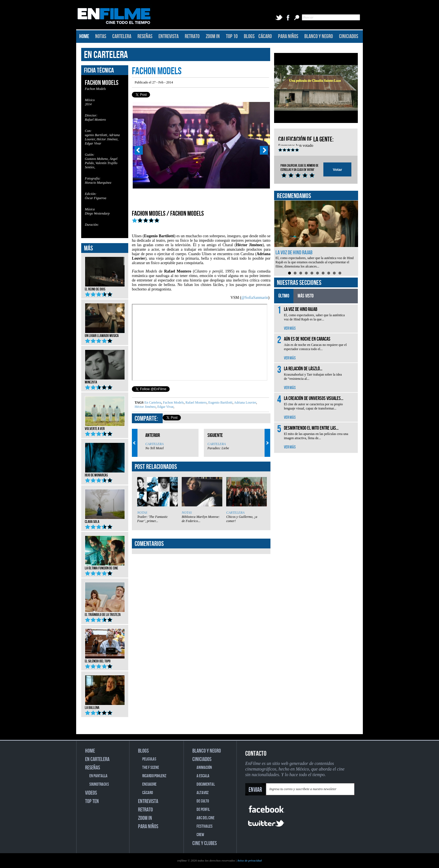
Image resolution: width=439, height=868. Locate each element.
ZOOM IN (213, 36)
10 (340, 273)
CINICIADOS (349, 36)
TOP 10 (232, 36)
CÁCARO (265, 36)
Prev (139, 150)
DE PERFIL (203, 810)
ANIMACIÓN (204, 768)
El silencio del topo (105, 659)
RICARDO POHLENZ (154, 776)
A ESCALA (203, 776)
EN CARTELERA (106, 55)
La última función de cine (105, 566)
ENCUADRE (149, 784)
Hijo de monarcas (105, 473)
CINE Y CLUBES (205, 843)
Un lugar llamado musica (105, 334)
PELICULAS (149, 759)
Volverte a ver (105, 427)
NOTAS (101, 36)
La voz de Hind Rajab (294, 253)
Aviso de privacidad (249, 860)
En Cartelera (153, 402)
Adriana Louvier (245, 402)
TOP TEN (92, 801)
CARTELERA (122, 36)
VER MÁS (290, 328)
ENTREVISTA (169, 36)
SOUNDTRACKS (99, 784)
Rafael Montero (196, 402)
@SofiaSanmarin (255, 298)
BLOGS (249, 36)
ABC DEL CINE (206, 818)
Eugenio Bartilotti (220, 402)
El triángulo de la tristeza (105, 613)
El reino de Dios (105, 287)
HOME (84, 36)
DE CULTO (203, 801)
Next (264, 150)
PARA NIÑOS (288, 36)
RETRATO (192, 36)
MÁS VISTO (306, 296)
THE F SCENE (151, 768)
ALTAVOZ (203, 793)
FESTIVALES (205, 826)
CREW (200, 835)
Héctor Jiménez (145, 407)
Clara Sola (105, 520)
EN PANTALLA (98, 776)
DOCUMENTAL (206, 784)
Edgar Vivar (165, 407)
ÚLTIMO (284, 296)
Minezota (105, 380)
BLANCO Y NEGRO (319, 36)
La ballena (105, 706)
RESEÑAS (145, 36)
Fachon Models (173, 402)
